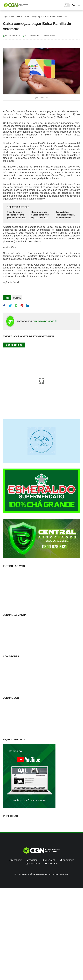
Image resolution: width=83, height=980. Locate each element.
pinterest (68, 860)
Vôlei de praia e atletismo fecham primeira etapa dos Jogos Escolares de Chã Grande (17, 215)
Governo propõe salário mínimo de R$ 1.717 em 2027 (40, 215)
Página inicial (9, 17)
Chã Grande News (38, 874)
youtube (52, 864)
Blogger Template (59, 874)
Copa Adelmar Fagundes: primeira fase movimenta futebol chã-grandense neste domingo (65, 215)
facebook (16, 860)
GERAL (20, 17)
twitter (33, 860)
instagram (34, 864)
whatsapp (50, 860)
